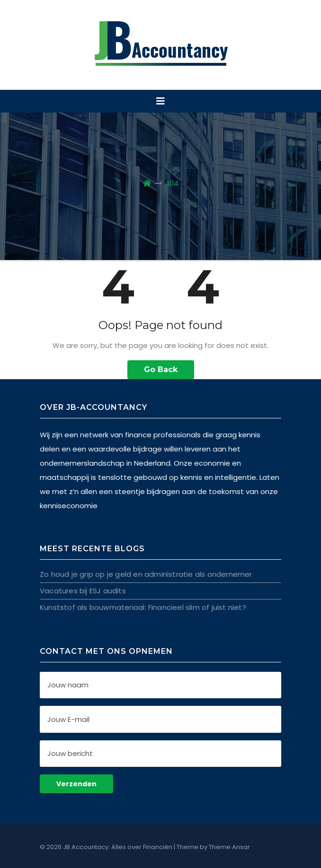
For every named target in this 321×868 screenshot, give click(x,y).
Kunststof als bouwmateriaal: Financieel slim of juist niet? (143, 607)
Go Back (161, 369)
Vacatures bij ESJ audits (83, 591)
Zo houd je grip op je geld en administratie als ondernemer (146, 574)
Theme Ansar (229, 847)
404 (172, 183)
